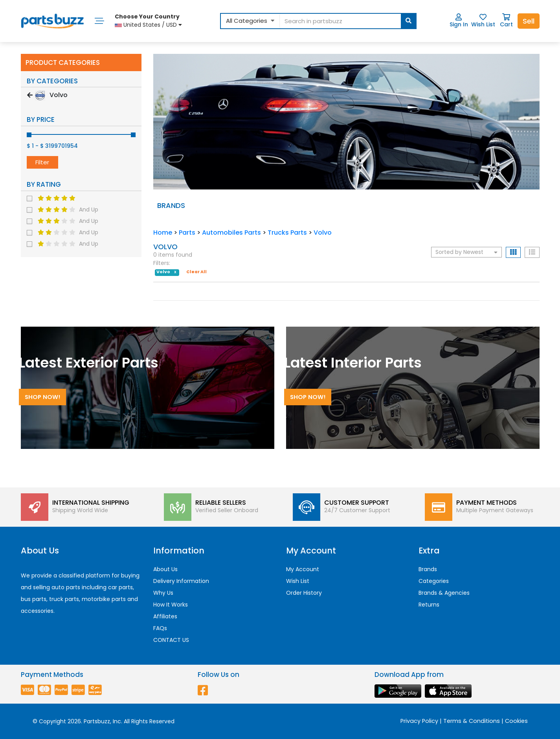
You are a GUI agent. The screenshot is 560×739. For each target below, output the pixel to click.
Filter (42, 162)
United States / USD (148, 21)
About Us (165, 569)
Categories (434, 581)
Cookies (516, 721)
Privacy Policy (419, 721)
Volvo (323, 233)
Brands (428, 569)
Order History (304, 593)
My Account (303, 569)
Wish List (483, 21)
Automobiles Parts (231, 233)
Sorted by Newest (466, 252)
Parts (187, 233)
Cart (506, 21)
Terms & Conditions (472, 721)
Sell (529, 21)
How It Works (171, 605)
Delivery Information (181, 581)
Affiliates (165, 616)
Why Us (163, 593)
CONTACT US (171, 640)
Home (163, 233)
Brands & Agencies (444, 593)
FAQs (160, 628)
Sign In (459, 21)
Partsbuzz (97, 721)
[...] (347, 21)
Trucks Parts (287, 233)
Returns (429, 605)
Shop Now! (42, 397)
